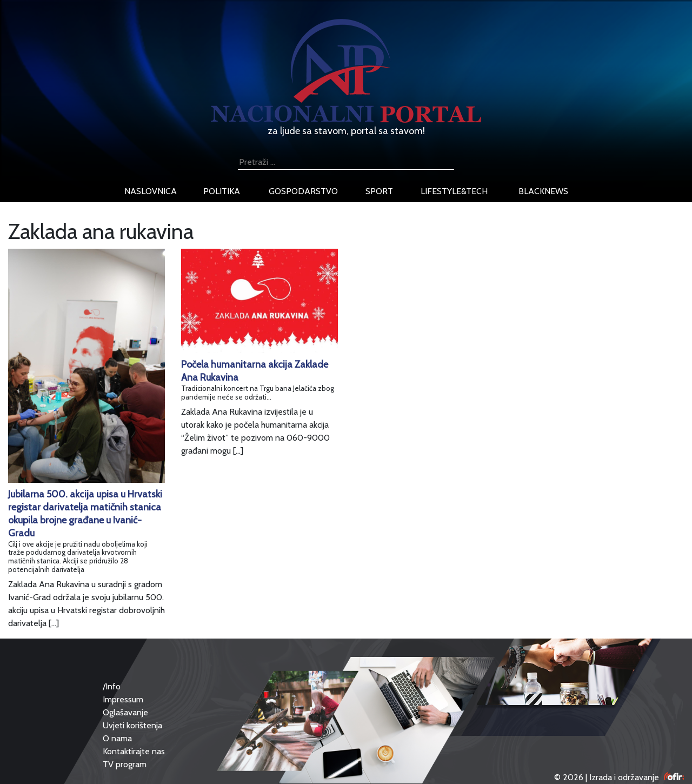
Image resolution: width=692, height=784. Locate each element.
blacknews (543, 191)
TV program (125, 764)
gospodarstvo (303, 191)
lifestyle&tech (454, 191)
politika (222, 191)
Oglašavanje (125, 712)
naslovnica (151, 191)
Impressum (123, 699)
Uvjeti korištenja (132, 725)
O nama (117, 738)
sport (379, 191)
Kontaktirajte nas (134, 751)
